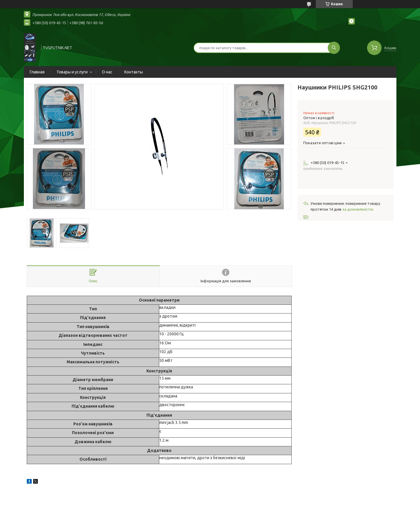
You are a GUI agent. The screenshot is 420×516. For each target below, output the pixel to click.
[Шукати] (334, 48)
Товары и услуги (72, 72)
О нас (107, 72)
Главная (37, 72)
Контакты (134, 72)
